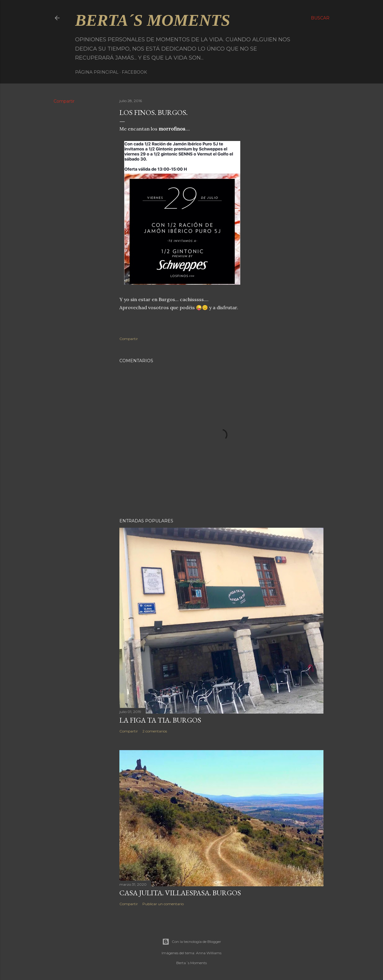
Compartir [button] (64, 101)
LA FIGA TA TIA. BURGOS (160, 720)
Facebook (134, 72)
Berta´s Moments (153, 20)
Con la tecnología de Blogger (192, 942)
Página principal (97, 72)
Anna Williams (209, 953)
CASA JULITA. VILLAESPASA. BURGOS (180, 893)
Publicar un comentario (163, 904)
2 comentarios (155, 731)
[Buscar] (320, 18)
